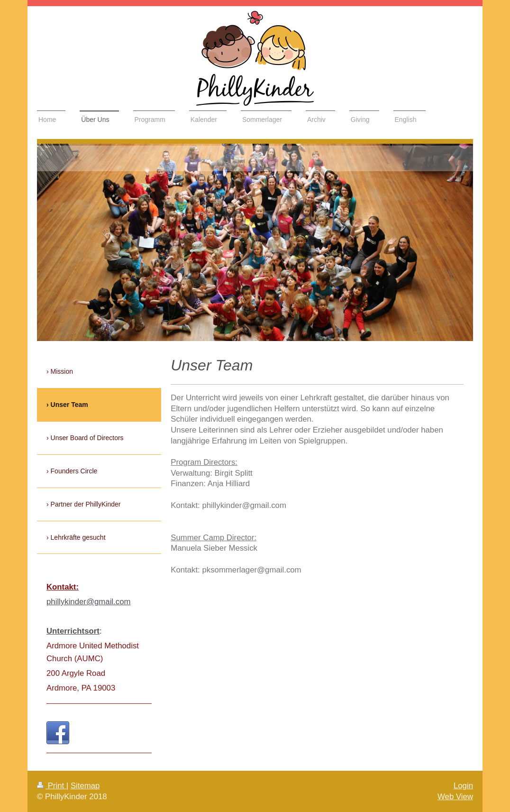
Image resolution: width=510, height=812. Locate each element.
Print (52, 786)
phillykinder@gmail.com (88, 602)
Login (463, 786)
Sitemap (85, 786)
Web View (455, 797)
